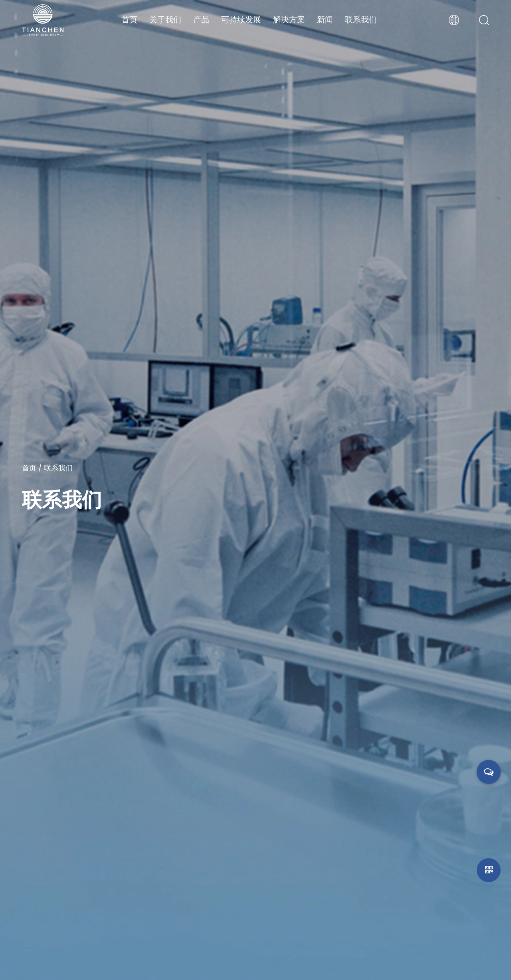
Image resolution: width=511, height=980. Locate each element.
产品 (201, 20)
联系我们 (361, 20)
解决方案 (289, 20)
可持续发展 (241, 20)
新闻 (325, 20)
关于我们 (165, 20)
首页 (129, 20)
